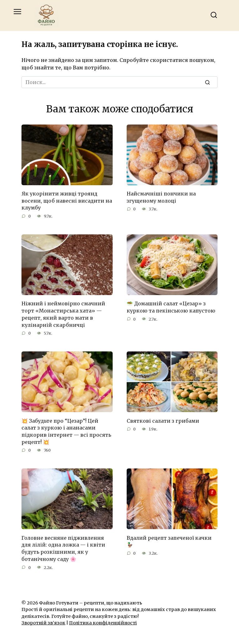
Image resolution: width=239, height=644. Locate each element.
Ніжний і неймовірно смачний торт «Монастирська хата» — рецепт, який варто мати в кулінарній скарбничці (63, 314)
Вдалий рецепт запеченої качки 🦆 (169, 540)
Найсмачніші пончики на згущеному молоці (161, 197)
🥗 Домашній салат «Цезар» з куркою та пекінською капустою (171, 307)
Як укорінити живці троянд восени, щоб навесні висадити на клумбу (67, 201)
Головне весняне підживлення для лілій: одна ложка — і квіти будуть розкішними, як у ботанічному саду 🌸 (63, 547)
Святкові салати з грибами (163, 420)
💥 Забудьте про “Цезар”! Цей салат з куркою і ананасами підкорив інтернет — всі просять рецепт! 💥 (66, 430)
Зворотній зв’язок (43, 622)
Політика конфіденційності (103, 622)
